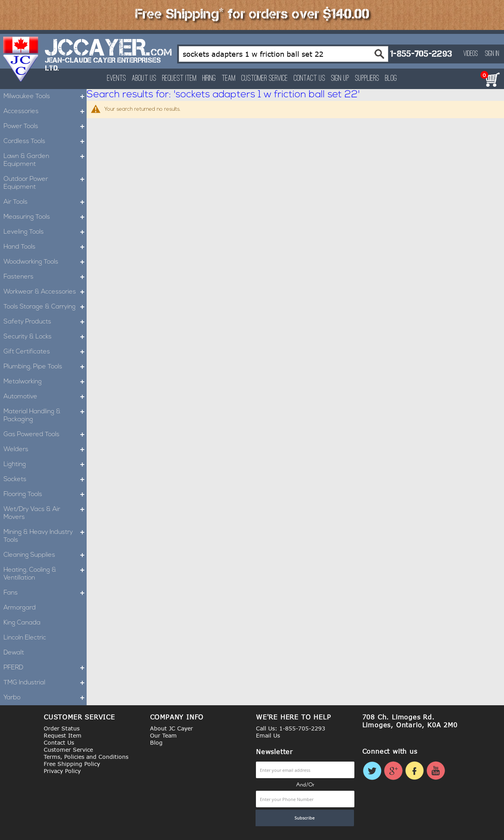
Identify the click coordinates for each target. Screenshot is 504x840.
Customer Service (265, 79)
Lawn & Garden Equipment (45, 160)
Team (229, 79)
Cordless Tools (45, 141)
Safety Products (45, 322)
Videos (471, 54)
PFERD (45, 668)
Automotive (45, 397)
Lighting (45, 465)
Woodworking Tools (45, 262)
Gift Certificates (45, 352)
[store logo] (21, 59)
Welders (45, 450)
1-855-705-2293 (421, 54)
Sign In (492, 54)
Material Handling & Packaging (45, 416)
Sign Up (340, 79)
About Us (144, 79)
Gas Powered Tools (45, 435)
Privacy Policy (62, 771)
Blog (391, 79)
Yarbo (45, 698)
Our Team (163, 735)
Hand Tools (45, 247)
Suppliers (367, 79)
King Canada (22, 623)
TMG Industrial (45, 683)
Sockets (45, 479)
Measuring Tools (45, 217)
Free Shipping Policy (72, 764)
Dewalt (14, 653)
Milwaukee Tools (45, 97)
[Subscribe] (305, 818)
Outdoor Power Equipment (45, 183)
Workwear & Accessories (45, 292)
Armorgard (20, 608)
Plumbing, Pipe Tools (45, 367)
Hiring (209, 79)
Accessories (45, 112)
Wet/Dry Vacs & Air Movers (45, 513)
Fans (45, 593)
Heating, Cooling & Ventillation (45, 574)
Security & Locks (45, 337)
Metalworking (45, 382)
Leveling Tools (45, 232)
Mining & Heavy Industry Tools (45, 536)
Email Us (268, 735)
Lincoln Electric (25, 638)
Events (117, 79)
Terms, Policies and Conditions (86, 757)
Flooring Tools (45, 494)
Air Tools (45, 202)
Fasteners (45, 277)
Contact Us (309, 79)
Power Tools (45, 126)
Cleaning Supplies (45, 555)
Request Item (179, 79)
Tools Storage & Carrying (45, 307)
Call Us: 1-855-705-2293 (291, 728)
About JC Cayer (171, 728)
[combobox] (284, 54)
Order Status (62, 728)
